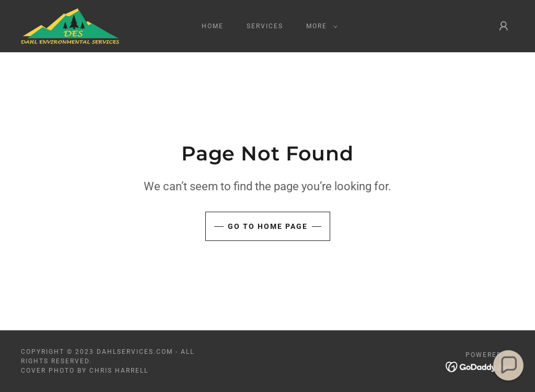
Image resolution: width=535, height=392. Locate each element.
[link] (70, 25)
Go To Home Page (268, 226)
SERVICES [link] (265, 26)
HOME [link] (213, 26)
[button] (320, 26)
